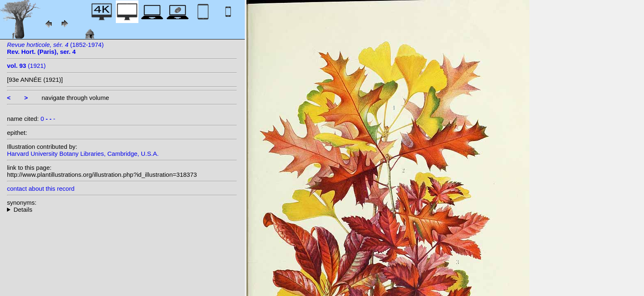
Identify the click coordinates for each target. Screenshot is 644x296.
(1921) (26, 66)
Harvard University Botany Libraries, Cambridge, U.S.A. (83, 154)
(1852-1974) (55, 48)
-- (122, 209)
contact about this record (41, 188)
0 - (48, 119)
